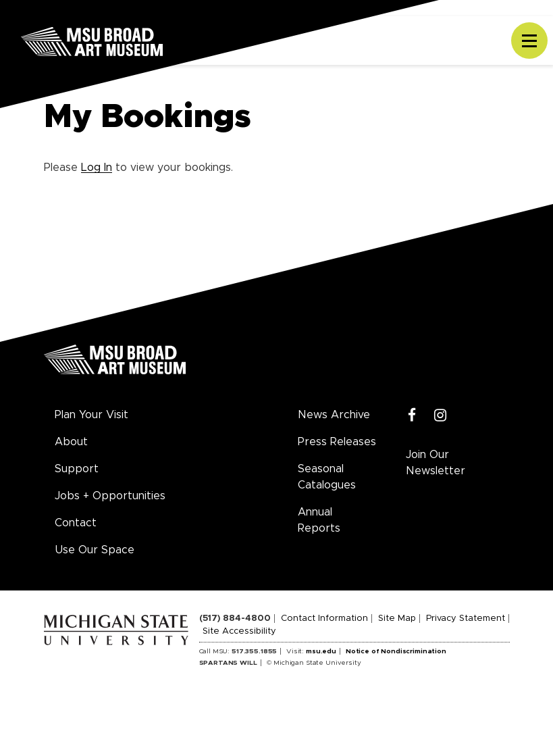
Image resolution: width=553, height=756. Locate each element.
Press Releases (337, 442)
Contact (76, 523)
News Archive (334, 415)
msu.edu (321, 651)
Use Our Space (95, 550)
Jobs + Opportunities (110, 496)
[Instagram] (441, 416)
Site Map (397, 619)
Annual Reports (319, 520)
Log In (97, 168)
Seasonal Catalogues (327, 477)
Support (77, 469)
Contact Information (324, 619)
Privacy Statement (466, 619)
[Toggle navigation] (529, 41)
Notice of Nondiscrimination (396, 651)
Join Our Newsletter (436, 463)
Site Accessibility (239, 631)
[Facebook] (412, 416)
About (71, 442)
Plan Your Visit (91, 415)
